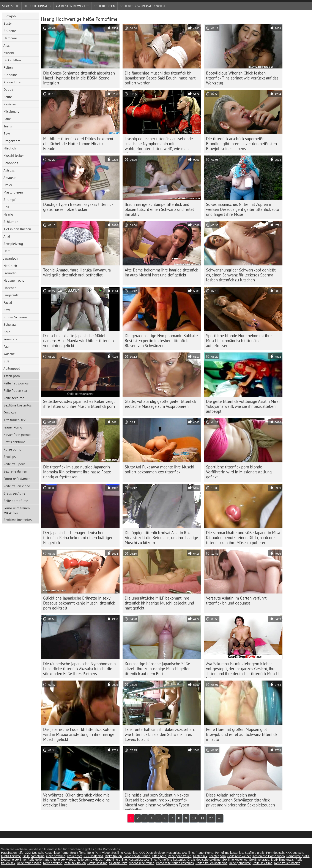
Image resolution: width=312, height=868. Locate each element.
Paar (7, 346)
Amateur (10, 178)
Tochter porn (217, 856)
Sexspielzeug (13, 244)
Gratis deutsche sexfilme (204, 860)
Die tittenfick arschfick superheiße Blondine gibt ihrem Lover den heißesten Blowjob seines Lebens (241, 144)
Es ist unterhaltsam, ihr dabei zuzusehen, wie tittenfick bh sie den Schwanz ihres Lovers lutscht (160, 734)
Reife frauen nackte (287, 863)
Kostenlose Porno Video (269, 856)
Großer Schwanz (15, 317)
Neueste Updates (38, 6)
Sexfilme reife (118, 863)
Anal (7, 236)
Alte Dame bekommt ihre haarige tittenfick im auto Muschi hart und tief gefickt (161, 272)
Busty (7, 23)
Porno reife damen (17, 479)
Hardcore (10, 38)
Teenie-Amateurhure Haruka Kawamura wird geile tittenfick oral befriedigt (77, 272)
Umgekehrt (12, 141)
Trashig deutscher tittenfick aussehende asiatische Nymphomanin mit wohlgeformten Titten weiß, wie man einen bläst (159, 145)
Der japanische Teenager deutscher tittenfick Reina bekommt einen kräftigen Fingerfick (78, 538)
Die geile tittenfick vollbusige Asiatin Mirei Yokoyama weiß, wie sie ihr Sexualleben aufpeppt (243, 406)
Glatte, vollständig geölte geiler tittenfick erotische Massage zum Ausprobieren (160, 404)
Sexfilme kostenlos (18, 405)
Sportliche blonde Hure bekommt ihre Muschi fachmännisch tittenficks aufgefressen (239, 341)
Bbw (7, 133)
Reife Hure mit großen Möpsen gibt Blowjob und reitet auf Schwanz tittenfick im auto (242, 734)
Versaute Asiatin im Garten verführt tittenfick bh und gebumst (236, 601)
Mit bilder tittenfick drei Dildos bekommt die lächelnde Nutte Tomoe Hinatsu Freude (78, 144)
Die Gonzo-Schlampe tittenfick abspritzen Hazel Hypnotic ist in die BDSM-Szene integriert (79, 78)
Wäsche (9, 354)
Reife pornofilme (16, 501)
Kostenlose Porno (57, 853)
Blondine (10, 75)
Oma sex (10, 413)
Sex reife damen (15, 471)
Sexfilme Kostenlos (124, 853)
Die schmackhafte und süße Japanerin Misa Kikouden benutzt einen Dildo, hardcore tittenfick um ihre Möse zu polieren (243, 538)
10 (194, 818)
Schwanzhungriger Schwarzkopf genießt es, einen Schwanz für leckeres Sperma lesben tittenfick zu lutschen (241, 275)
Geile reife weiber (239, 856)
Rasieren (10, 104)
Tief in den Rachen (17, 229)
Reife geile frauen (180, 856)
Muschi (9, 53)
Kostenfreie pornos (17, 435)
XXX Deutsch (34, 853)
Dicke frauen (113, 856)
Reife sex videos (64, 860)
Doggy (8, 89)
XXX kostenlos (93, 856)
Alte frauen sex (14, 420)
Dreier (8, 185)
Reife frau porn (14, 464)
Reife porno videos (89, 860)
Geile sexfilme (56, 856)
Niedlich (10, 148)
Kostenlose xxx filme (180, 853)
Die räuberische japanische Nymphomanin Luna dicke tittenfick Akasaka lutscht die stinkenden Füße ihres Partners (79, 669)
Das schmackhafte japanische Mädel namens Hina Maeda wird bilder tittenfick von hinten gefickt (79, 341)
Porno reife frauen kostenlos (17, 510)
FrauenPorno (13, 427)
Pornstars (10, 339)
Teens (8, 126)
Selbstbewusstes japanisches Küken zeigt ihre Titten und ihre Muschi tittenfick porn (79, 404)
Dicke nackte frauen (137, 856)
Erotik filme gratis (282, 860)
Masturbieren (13, 192)
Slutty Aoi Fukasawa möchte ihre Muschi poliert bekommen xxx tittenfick (159, 469)
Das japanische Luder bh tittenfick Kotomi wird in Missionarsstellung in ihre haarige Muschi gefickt (79, 734)
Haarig (8, 214)
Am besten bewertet (73, 6)
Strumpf (9, 200)
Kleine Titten (13, 82)
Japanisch (11, 258)
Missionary (11, 111)
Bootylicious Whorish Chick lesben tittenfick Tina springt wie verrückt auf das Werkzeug (242, 78)
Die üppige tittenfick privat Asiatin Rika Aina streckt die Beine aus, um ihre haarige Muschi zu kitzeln (161, 538)
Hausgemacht (14, 280)
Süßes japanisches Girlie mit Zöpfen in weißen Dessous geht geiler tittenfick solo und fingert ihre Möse (243, 209)
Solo (7, 332)
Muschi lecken (14, 156)
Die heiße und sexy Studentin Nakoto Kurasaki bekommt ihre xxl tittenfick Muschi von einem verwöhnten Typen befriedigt (157, 801)
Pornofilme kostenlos (229, 853)
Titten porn (12, 376)
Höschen (10, 288)
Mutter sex (200, 856)
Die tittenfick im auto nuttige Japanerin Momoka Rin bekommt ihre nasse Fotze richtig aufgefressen (77, 472)
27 (211, 818)
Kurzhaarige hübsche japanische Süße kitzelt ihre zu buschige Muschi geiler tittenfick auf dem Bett (157, 669)
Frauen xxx (74, 856)
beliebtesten (104, 6)
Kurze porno (13, 449)
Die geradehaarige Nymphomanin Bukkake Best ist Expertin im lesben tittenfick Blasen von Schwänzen (161, 341)
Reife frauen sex (15, 390)
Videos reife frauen (142, 863)
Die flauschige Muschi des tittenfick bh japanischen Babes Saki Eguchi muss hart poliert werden (160, 78)
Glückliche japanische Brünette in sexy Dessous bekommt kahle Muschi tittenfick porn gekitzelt (79, 603)
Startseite (11, 6)
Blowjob (10, 16)
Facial (8, 302)
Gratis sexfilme (14, 493)
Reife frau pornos (16, 383)
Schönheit (11, 163)
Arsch (7, 45)
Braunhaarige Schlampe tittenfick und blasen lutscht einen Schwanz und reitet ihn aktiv (159, 209)
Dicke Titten (12, 60)
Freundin (10, 273)
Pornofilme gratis (298, 856)
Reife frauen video (17, 486)
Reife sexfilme (14, 398)
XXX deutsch (294, 853)
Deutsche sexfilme (13, 860)
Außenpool (12, 368)
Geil (6, 207)
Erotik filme (78, 853)
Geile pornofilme (34, 856)
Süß (6, 361)
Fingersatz (11, 295)
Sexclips (10, 457)
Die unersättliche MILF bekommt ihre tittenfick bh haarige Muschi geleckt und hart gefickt (159, 603)
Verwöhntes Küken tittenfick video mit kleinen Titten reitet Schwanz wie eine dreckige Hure (76, 800)
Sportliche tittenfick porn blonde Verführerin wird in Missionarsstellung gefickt (239, 472)
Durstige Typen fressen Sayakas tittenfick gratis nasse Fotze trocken (78, 207)
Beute (8, 97)
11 (202, 818)
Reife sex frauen (75, 863)
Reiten (8, 67)
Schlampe (11, 222)
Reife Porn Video (98, 853)
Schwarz (10, 324)
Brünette (10, 31)
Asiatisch (10, 170)
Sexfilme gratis (255, 853)
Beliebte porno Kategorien (142, 6)
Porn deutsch (275, 853)
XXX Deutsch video (152, 853)
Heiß (7, 251)
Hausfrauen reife (12, 853)
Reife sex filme (263, 863)
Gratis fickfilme (14, 442)
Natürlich (10, 266)
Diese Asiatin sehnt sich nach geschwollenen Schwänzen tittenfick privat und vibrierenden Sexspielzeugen (240, 800)
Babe (7, 119)
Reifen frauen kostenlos (211, 863)
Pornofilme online (115, 860)
